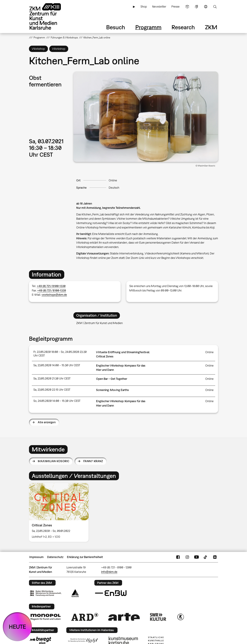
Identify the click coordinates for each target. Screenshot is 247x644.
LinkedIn (215, 557)
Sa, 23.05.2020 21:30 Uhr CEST (52, 378)
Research (183, 27)
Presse (175, 7)
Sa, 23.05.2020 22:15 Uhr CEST (52, 390)
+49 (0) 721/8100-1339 (52, 290)
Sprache (206, 7)
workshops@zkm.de (54, 295)
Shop (144, 7)
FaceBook (178, 557)
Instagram (187, 557)
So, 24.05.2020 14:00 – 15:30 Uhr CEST (57, 401)
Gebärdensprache (196, 7)
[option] (60, 512)
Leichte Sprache (187, 7)
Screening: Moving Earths (112, 390)
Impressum (36, 557)
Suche (215, 7)
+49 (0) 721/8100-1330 (51, 286)
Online (113, 180)
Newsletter (159, 7)
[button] (146, 117)
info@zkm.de (109, 572)
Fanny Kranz (93, 461)
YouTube (196, 557)
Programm (148, 27)
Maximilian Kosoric (54, 461)
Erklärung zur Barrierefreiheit (85, 557)
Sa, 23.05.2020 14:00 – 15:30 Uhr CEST (57, 365)
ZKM (211, 27)
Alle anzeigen (47, 422)
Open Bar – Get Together (112, 379)
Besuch (116, 27)
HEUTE (17, 627)
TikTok (206, 557)
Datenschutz (55, 557)
